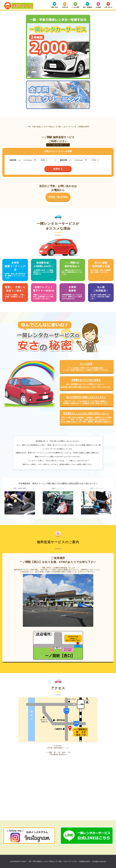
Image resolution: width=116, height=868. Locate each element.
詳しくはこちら (58, 143)
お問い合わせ (108, 5)
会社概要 (98, 5)
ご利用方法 (65, 5)
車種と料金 (55, 5)
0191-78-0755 (58, 195)
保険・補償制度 (87, 5)
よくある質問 (75, 5)
